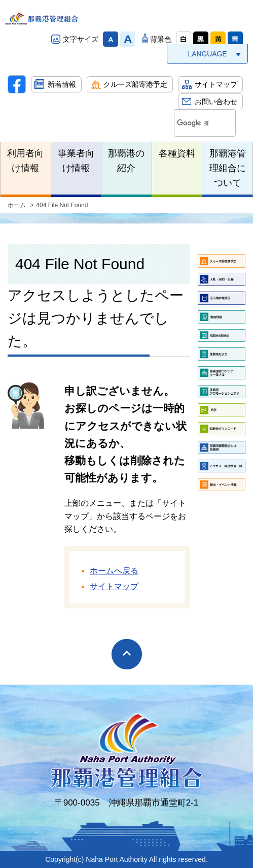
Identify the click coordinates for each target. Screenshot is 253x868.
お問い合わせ (216, 102)
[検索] (193, 123)
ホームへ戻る (114, 571)
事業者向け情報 (76, 161)
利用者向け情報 (25, 161)
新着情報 (62, 84)
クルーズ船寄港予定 (135, 84)
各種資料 (177, 153)
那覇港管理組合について (228, 168)
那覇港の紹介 (126, 161)
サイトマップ (216, 84)
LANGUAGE (207, 54)
